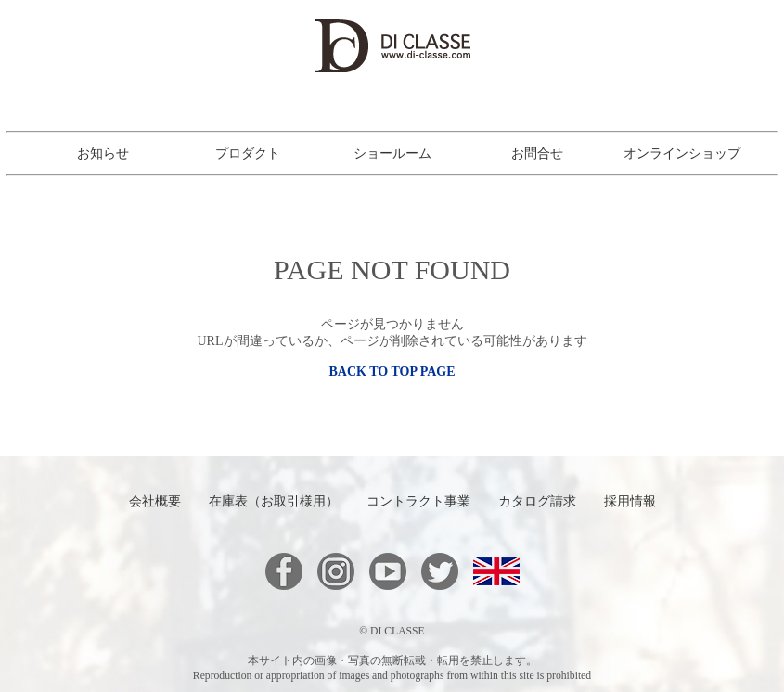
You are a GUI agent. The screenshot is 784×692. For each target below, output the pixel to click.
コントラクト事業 (418, 501)
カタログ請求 (537, 501)
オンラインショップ (682, 154)
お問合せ (537, 154)
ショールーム (392, 154)
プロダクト (248, 154)
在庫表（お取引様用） (274, 501)
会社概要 (155, 501)
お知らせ (103, 154)
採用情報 (630, 501)
